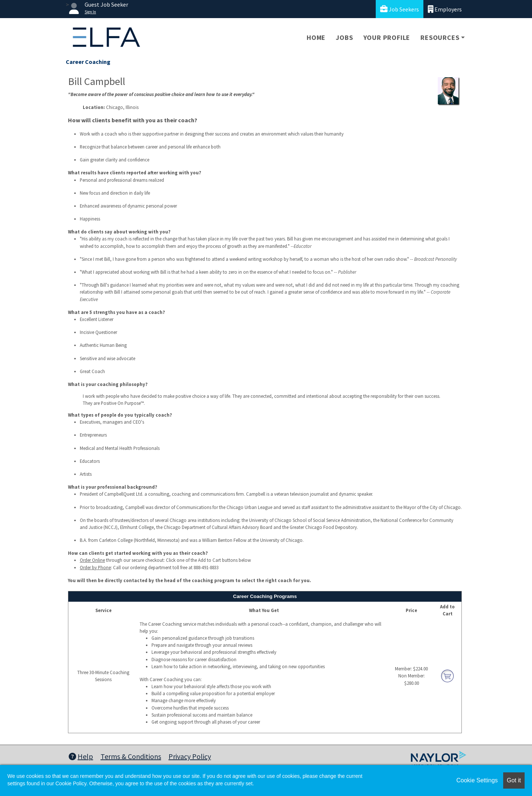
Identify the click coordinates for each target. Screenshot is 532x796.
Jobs (344, 37)
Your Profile (387, 37)
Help (81, 756)
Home (316, 37)
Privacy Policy (190, 756)
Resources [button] (440, 37)
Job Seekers (400, 9)
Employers (445, 9)
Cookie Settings (477, 780)
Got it (514, 780)
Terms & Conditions (131, 756)
